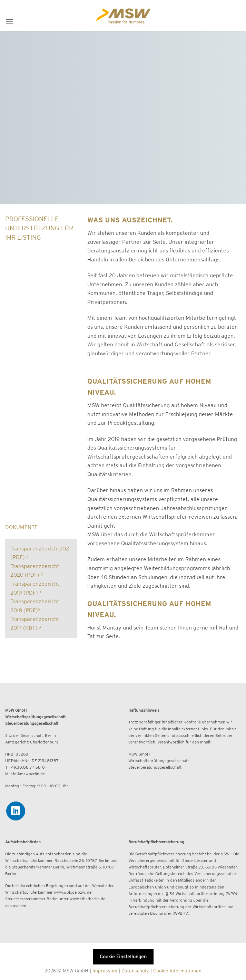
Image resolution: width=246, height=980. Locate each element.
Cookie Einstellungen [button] (123, 957)
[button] (9, 22)
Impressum (105, 971)
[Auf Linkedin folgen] (16, 811)
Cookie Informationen (177, 971)
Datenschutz (135, 971)
